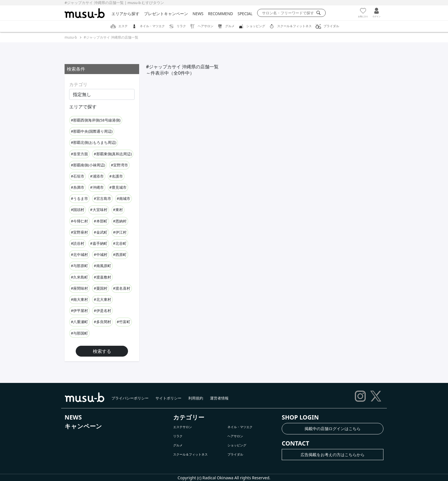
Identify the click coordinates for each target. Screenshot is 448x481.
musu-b (71, 37)
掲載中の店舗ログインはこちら (333, 429)
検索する (102, 351)
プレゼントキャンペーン (166, 14)
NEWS (198, 14)
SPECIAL (245, 14)
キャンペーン (83, 426)
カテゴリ (78, 84)
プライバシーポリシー (130, 398)
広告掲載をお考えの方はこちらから (333, 455)
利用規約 (196, 398)
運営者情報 (219, 398)
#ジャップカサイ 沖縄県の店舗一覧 (111, 37)
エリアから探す (125, 14)
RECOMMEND (220, 14)
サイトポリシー (168, 398)
